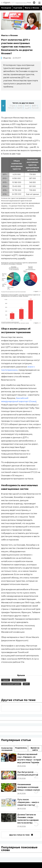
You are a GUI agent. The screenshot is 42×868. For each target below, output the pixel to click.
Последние (6, 8)
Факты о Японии (32, 8)
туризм (6, 680)
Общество (7, 58)
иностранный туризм (11, 684)
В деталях (18, 8)
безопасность (19, 680)
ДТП (26, 684)
